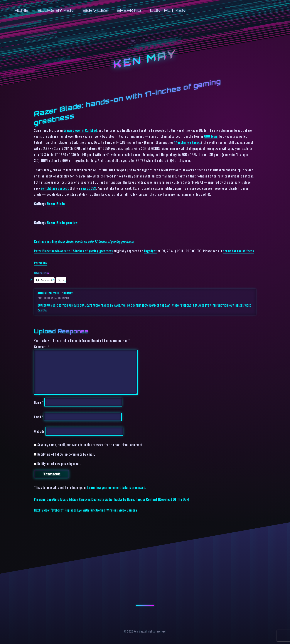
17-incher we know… (187, 142)
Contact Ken (168, 10)
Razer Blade (56, 204)
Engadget (150, 251)
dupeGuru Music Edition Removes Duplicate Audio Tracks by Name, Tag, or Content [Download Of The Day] (104, 305)
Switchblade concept (55, 188)
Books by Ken (56, 10)
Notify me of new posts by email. (59, 463)
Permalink (41, 263)
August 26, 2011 (49, 293)
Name (39, 402)
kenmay (68, 293)
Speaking (129, 10)
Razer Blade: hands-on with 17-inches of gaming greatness (73, 251)
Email (39, 417)
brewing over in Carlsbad (80, 130)
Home (21, 10)
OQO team (211, 136)
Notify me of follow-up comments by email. (66, 454)
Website (39, 431)
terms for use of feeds (238, 251)
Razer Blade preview (62, 222)
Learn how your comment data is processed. (117, 487)
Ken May (145, 59)
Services (95, 10)
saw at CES (88, 188)
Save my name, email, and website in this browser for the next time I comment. (90, 445)
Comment (42, 347)
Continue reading (84, 241)
